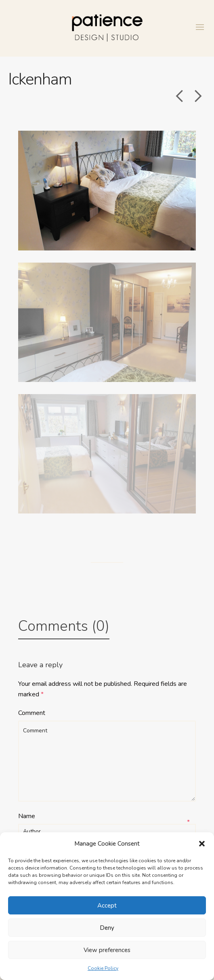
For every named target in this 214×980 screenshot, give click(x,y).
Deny (107, 928)
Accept (107, 906)
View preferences (107, 950)
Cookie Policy (103, 968)
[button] (202, 844)
